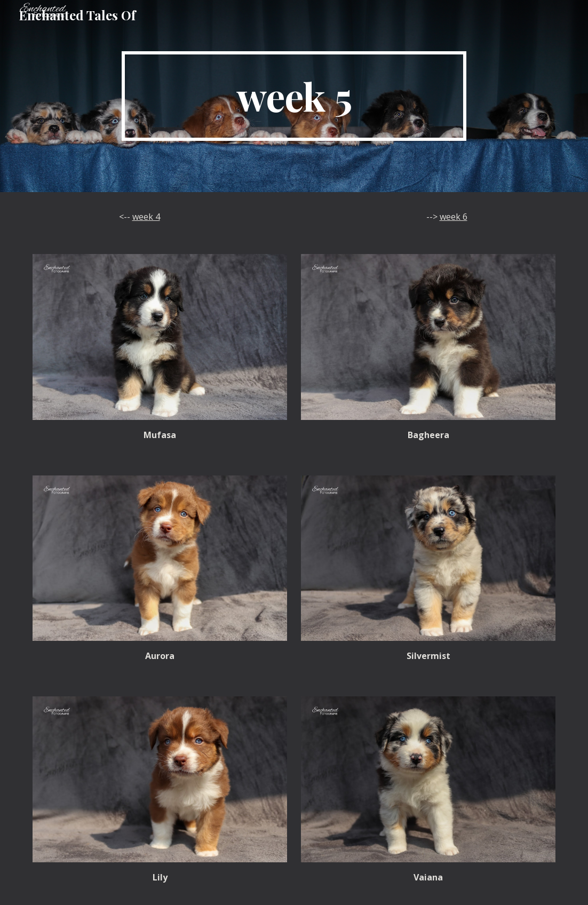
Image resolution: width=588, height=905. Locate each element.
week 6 (454, 217)
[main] (294, 96)
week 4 (146, 217)
